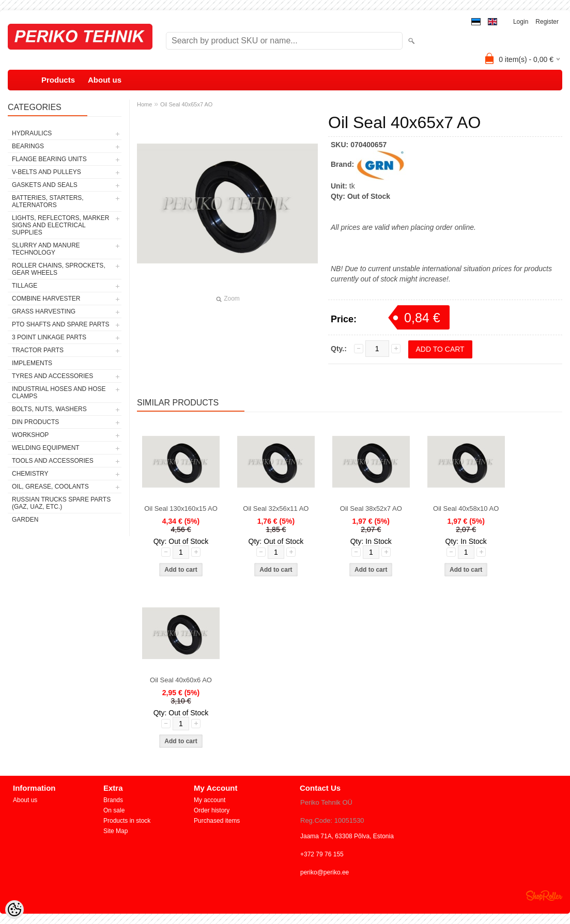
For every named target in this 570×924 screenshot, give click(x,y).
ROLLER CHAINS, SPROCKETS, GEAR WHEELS (59, 269)
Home (144, 104)
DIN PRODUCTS (35, 422)
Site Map (115, 831)
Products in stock (127, 821)
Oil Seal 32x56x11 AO (276, 508)
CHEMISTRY (30, 474)
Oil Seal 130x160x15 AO (181, 508)
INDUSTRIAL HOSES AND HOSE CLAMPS (59, 393)
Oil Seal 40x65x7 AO (187, 104)
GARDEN (25, 520)
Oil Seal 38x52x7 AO (371, 508)
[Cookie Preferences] (14, 910)
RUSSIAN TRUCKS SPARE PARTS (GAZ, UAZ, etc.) (61, 503)
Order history (212, 810)
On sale (114, 810)
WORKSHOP (30, 435)
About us (105, 80)
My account (210, 800)
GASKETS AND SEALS (45, 185)
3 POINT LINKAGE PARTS (49, 337)
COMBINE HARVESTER (46, 299)
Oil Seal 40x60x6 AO (181, 680)
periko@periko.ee (325, 872)
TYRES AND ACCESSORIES (52, 376)
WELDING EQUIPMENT (46, 448)
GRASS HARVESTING (44, 311)
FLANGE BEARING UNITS (49, 159)
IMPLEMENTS (32, 363)
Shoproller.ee (544, 896)
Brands (113, 800)
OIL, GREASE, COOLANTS (50, 487)
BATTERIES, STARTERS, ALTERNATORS (48, 201)
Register (547, 22)
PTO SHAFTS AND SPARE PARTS (61, 324)
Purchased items (217, 821)
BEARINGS (28, 146)
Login (521, 22)
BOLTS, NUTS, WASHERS (49, 409)
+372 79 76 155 (322, 854)
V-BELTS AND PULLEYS (47, 172)
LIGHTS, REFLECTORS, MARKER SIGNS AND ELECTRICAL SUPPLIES (60, 225)
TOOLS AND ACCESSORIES (53, 461)
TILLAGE (25, 286)
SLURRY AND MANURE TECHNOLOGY (46, 249)
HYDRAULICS (32, 133)
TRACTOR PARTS (38, 350)
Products (58, 80)
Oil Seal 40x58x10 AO (466, 508)
